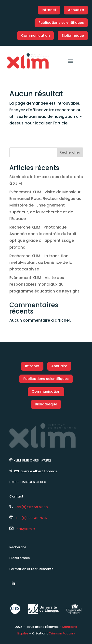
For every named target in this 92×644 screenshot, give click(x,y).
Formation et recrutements (31, 569)
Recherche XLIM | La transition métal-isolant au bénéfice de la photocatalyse (41, 262)
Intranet (49, 10)
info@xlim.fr (25, 529)
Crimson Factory (62, 633)
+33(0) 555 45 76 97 (28, 518)
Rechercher (70, 152)
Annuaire (76, 10)
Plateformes (20, 558)
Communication (35, 36)
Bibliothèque (73, 36)
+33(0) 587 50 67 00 (29, 507)
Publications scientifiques (61, 23)
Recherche (18, 547)
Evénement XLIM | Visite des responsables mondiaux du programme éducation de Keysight (44, 284)
